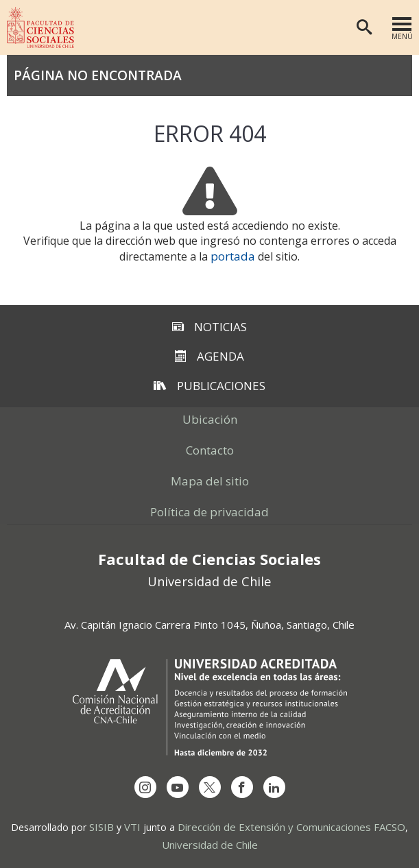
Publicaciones (209, 386)
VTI (132, 827)
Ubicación (210, 419)
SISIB (101, 827)
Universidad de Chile (210, 845)
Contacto (210, 450)
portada (233, 256)
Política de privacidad (209, 512)
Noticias (209, 327)
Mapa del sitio (210, 481)
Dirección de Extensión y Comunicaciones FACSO (291, 827)
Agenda (209, 356)
